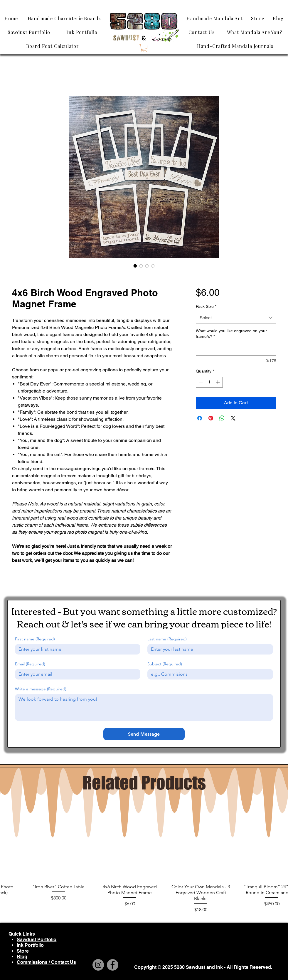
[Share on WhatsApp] (222, 418)
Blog (22, 957)
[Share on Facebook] (200, 418)
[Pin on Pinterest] (211, 418)
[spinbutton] (209, 382)
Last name (167, 639)
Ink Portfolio (30, 945)
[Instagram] (98, 965)
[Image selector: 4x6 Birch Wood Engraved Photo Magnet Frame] (135, 266)
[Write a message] (144, 707)
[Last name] (208, 649)
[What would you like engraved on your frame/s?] (236, 349)
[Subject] (208, 674)
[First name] (76, 649)
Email (30, 664)
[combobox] (236, 318)
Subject (165, 664)
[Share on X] (233, 418)
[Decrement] (200, 382)
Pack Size (206, 306)
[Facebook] (113, 965)
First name (35, 639)
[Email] (76, 674)
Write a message (41, 689)
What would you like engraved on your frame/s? (231, 334)
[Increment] (218, 382)
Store (23, 951)
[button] (144, 48)
